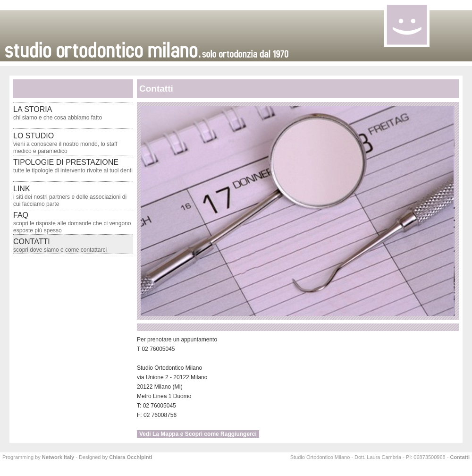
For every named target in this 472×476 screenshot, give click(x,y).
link (70, 196)
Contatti (460, 457)
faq (72, 222)
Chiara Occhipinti (131, 457)
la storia (58, 113)
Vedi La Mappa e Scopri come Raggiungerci (198, 434)
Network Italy (58, 457)
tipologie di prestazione (73, 166)
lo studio (65, 143)
